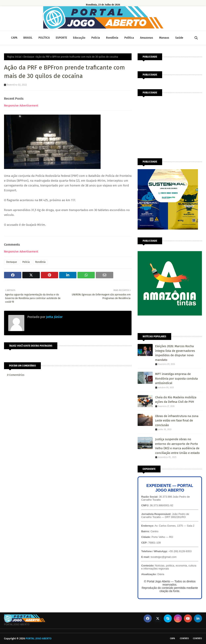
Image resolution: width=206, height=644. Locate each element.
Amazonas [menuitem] (147, 38)
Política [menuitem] (129, 38)
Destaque (29, 57)
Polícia (26, 262)
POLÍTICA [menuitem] (44, 38)
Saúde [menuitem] (179, 38)
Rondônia (40, 262)
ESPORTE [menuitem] (61, 38)
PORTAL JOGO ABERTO (39, 638)
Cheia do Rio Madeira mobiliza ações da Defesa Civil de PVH (176, 400)
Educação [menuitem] (79, 38)
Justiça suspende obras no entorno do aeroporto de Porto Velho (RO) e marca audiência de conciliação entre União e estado (177, 446)
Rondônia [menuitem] (112, 38)
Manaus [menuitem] (164, 38)
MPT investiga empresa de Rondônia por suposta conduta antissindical (176, 378)
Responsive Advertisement (21, 106)
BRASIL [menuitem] (28, 38)
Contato (184, 638)
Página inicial (14, 57)
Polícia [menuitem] (96, 38)
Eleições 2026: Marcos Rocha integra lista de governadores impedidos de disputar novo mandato (175, 353)
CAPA (172, 638)
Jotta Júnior (54, 317)
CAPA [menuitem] (14, 38)
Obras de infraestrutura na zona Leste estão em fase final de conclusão (177, 421)
